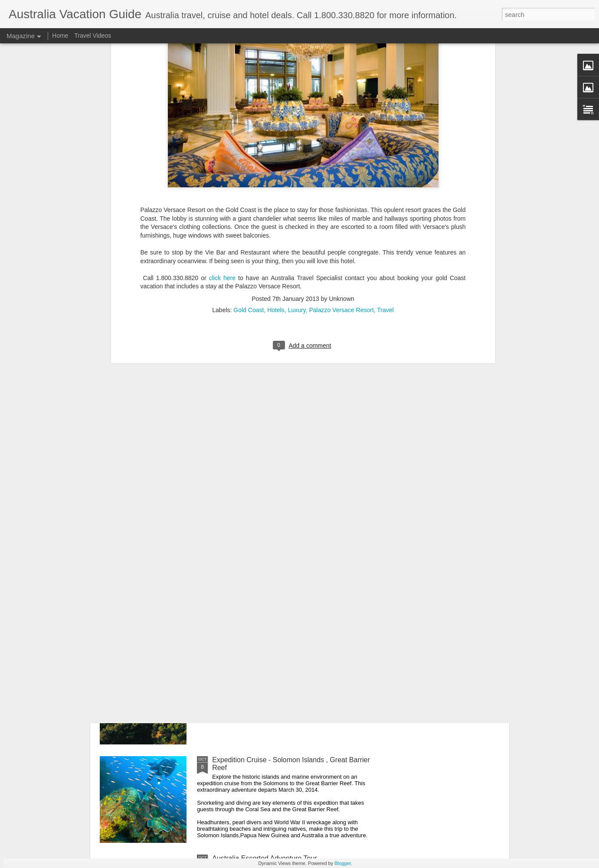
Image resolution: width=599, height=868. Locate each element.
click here (222, 179)
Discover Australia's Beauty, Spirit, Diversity (279, 661)
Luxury (297, 211)
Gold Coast (249, 211)
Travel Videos (93, 36)
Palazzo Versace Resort (341, 211)
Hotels (276, 211)
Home (60, 36)
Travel (385, 211)
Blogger (342, 863)
